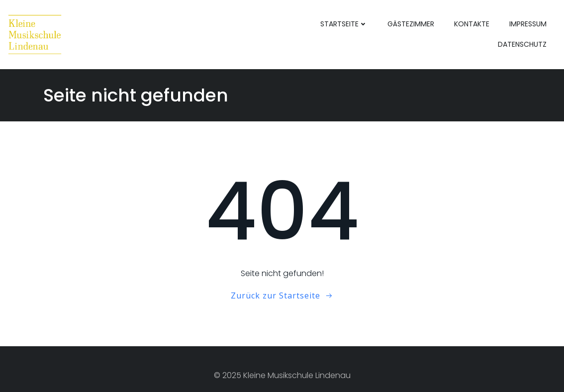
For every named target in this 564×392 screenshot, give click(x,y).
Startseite (344, 24)
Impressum (528, 24)
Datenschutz (522, 44)
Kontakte (472, 24)
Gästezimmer (411, 24)
